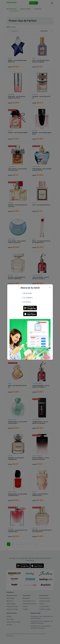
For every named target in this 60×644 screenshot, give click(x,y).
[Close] (50, 287)
